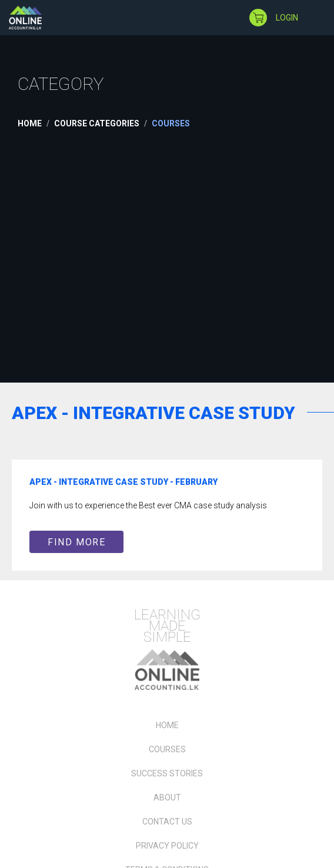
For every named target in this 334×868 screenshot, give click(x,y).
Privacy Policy (167, 846)
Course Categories (97, 123)
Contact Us (167, 822)
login (287, 18)
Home (30, 123)
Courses (167, 749)
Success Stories (167, 773)
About (167, 797)
